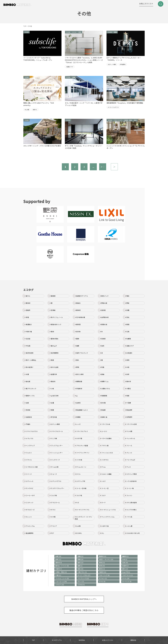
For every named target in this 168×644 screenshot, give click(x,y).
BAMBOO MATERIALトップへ (84, 599)
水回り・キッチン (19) (106, 559)
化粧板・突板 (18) (61, 572)
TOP (33, 640)
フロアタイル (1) (128, 575)
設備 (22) (80, 556)
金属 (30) (58, 556)
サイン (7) (81, 581)
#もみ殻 (27, 110)
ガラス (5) (102, 581)
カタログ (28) (60, 585)
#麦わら (35, 110)
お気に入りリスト (146, 4)
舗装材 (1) (125, 556)
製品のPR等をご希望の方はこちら (84, 610)
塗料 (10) (125, 569)
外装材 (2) (125, 566)
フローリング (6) (104, 575)
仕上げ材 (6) (126, 572)
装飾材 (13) (103, 556)
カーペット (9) (127, 581)
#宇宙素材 (123, 64)
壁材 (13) (102, 569)
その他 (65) (81, 585)
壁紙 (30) (80, 569)
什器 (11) (58, 575)
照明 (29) (80, 559)
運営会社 (133, 640)
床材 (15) (102, 563)
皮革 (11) (58, 559)
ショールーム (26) (61, 581)
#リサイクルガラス (113, 107)
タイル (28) (126, 578)
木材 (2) (125, 559)
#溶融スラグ (70, 67)
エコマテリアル (57, 640)
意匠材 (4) (59, 563)
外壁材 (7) (59, 569)
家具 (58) (102, 566)
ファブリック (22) (83, 578)
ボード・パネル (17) (84, 575)
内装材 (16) (103, 572)
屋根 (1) (80, 566)
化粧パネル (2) (82, 572)
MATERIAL (82, 640)
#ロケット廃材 (112, 64)
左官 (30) (125, 563)
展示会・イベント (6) (62, 566)
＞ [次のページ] (114, 167)
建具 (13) (80, 563)
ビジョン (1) (103, 578)
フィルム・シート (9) (62, 578)
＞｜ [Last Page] (103, 167)
